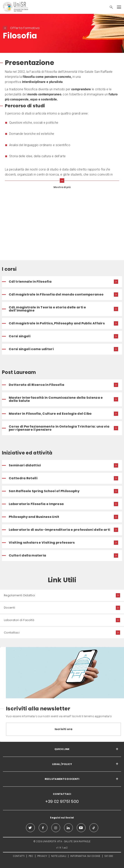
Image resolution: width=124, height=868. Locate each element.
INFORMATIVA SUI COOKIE (85, 856)
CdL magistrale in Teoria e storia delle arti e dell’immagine (47, 309)
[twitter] (30, 828)
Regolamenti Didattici (19, 595)
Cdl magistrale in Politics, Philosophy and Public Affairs (57, 323)
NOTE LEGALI (59, 856)
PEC (31, 856)
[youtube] (81, 828)
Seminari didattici (25, 465)
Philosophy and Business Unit (34, 517)
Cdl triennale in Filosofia (30, 282)
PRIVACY (42, 856)
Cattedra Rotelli (23, 478)
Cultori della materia (27, 555)
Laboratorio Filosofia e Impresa (36, 504)
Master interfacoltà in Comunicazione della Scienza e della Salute (56, 399)
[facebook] (43, 828)
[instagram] (56, 828)
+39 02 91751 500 (62, 801)
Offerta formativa (25, 28)
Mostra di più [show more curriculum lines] (62, 187)
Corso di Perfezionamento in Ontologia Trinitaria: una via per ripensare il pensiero (59, 428)
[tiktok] (94, 828)
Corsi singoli (20, 336)
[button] (109, 8)
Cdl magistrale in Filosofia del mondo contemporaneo (56, 294)
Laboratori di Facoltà (19, 620)
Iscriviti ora (64, 729)
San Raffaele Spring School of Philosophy (44, 491)
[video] (62, 225)
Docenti (9, 608)
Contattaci (12, 633)
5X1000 (109, 856)
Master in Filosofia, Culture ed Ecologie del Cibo (50, 414)
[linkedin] (68, 828)
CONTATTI (19, 856)
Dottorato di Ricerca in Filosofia (37, 385)
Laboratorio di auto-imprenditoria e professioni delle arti (59, 530)
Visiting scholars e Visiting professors (42, 543)
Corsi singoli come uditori (31, 349)
